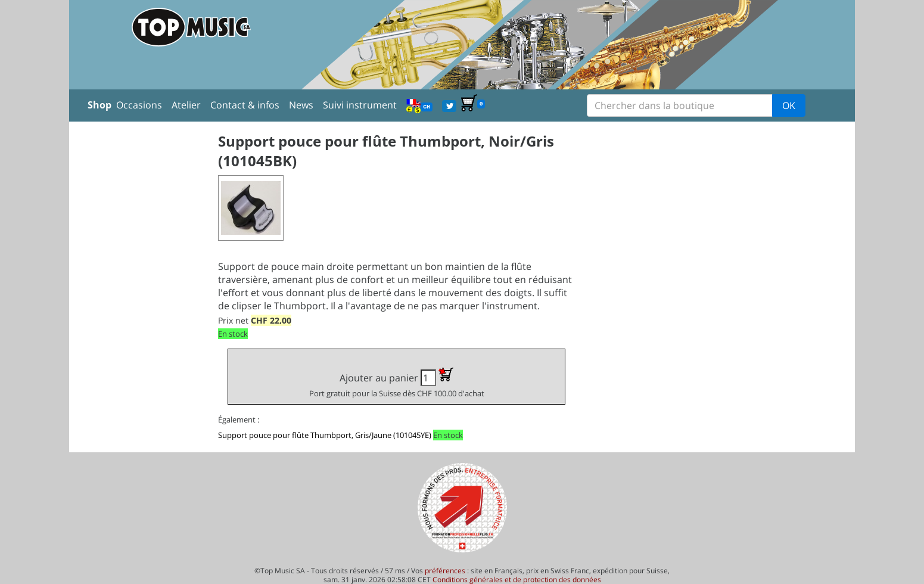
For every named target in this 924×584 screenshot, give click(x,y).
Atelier (186, 105)
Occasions (139, 105)
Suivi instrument (360, 105)
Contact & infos (245, 105)
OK (789, 105)
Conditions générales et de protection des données (517, 580)
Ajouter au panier (397, 383)
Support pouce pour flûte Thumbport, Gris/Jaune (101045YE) (325, 435)
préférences (445, 571)
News (301, 105)
